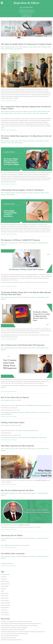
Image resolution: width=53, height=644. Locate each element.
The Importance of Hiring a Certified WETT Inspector (21, 240)
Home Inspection (18, 113)
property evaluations (6, 603)
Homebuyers (37, 193)
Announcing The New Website (12, 535)
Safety (42, 193)
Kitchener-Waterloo (42, 111)
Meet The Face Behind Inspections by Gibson (17, 490)
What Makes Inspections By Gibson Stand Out (17, 446)
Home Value (30, 193)
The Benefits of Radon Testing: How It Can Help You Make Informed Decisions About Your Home (23, 632)
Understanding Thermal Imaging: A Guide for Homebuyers (22, 190)
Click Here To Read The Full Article (9, 101)
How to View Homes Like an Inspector (15, 397)
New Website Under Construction (13, 554)
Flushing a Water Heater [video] (13, 423)
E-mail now (26, 15)
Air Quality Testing (32, 47)
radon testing (36, 113)
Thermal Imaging (44, 113)
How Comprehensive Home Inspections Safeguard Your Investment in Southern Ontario (21, 624)
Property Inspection (27, 113)
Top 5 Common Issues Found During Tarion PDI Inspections (23, 345)
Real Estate (3, 589)
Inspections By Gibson (42, 480)
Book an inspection (27, 11)
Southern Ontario (9, 49)
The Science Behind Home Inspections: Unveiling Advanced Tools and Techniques (19, 626)
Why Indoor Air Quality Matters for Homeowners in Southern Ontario (26, 44)
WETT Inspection (5, 615)
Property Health (5, 586)
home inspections (18, 49)
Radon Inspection (32, 243)
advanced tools (31, 141)
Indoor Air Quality (42, 47)
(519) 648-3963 (28, 7)
